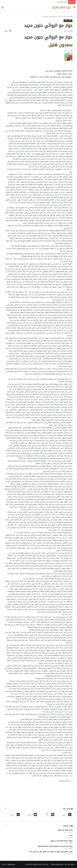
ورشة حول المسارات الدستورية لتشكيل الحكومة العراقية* (55, 846)
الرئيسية (69, 16)
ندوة (71, 835)
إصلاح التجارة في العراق (65, 830)
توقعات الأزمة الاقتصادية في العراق (61, 841)
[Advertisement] (56, 65)
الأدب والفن (62, 16)
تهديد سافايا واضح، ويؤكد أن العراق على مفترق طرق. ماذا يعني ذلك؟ (51, 852)
